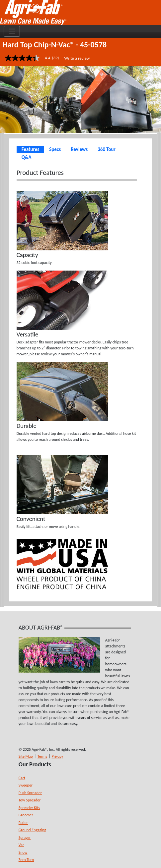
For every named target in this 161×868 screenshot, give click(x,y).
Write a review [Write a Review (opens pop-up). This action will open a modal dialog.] (77, 58)
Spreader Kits (29, 808)
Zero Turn (26, 860)
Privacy (58, 756)
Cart (22, 778)
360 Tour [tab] (107, 149)
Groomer (26, 815)
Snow (23, 852)
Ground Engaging (32, 830)
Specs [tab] (55, 149)
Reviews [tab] (79, 149)
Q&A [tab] (27, 157)
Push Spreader (30, 793)
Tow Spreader (30, 800)
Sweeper (26, 785)
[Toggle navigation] (12, 31)
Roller (23, 823)
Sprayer (25, 838)
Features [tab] (30, 149)
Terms (42, 756)
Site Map (26, 756)
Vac (21, 845)
